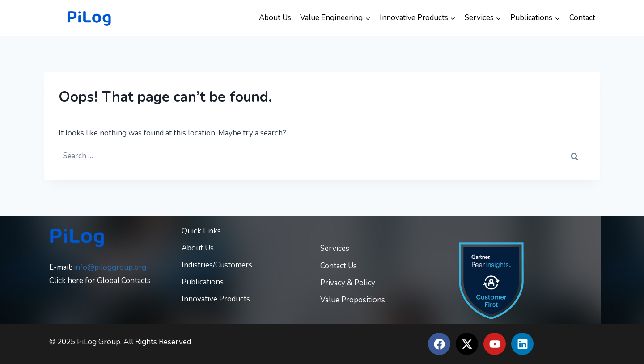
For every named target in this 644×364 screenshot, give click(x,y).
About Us (275, 18)
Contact (582, 18)
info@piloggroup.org (110, 267)
